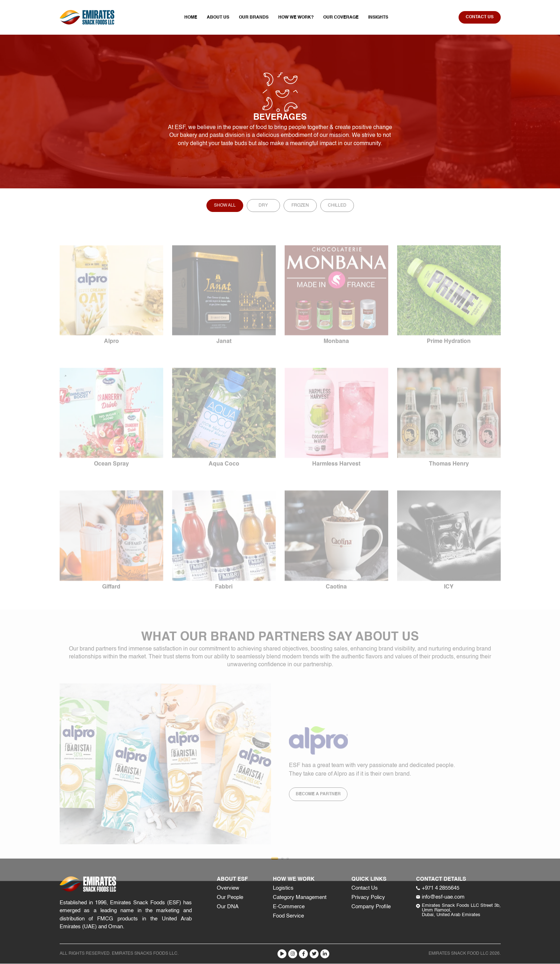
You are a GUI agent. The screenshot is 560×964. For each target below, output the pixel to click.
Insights (378, 18)
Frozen (300, 206)
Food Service (288, 916)
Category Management (300, 898)
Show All (225, 206)
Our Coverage (341, 18)
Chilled (337, 206)
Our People (230, 898)
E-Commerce (289, 907)
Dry (263, 206)
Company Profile (371, 907)
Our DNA (228, 907)
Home (191, 18)
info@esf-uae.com (440, 897)
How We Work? (296, 18)
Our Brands (254, 18)
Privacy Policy (368, 898)
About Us (218, 18)
